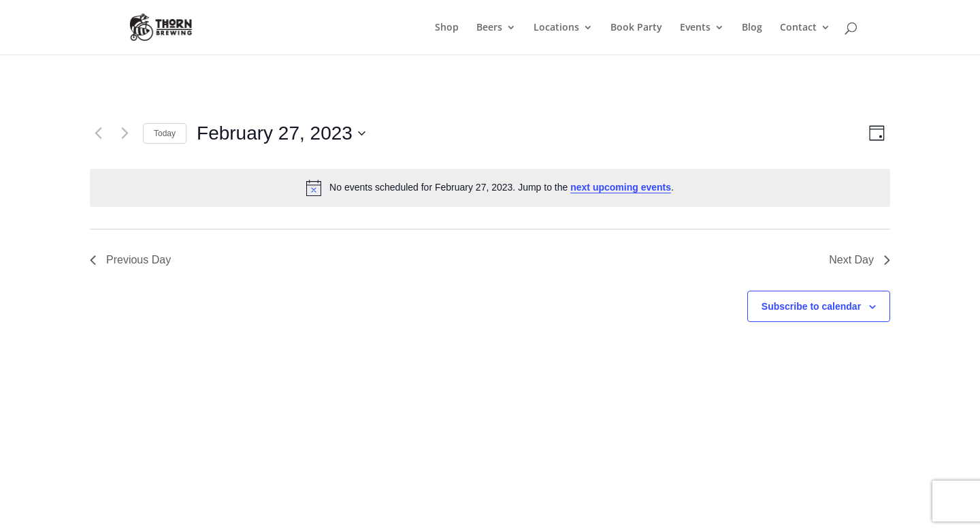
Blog (752, 28)
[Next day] (125, 133)
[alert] (490, 188)
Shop (447, 28)
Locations (556, 28)
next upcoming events (621, 187)
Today (165, 133)
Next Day (860, 260)
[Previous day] (98, 133)
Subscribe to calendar (811, 306)
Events (695, 28)
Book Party (636, 28)
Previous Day (130, 260)
